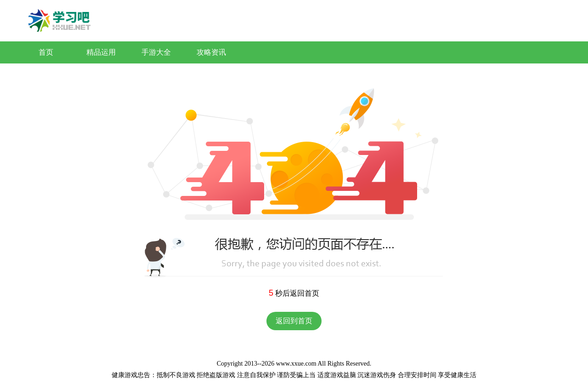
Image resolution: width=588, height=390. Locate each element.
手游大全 (156, 52)
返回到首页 (294, 321)
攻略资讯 (211, 52)
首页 (46, 52)
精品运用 (101, 52)
